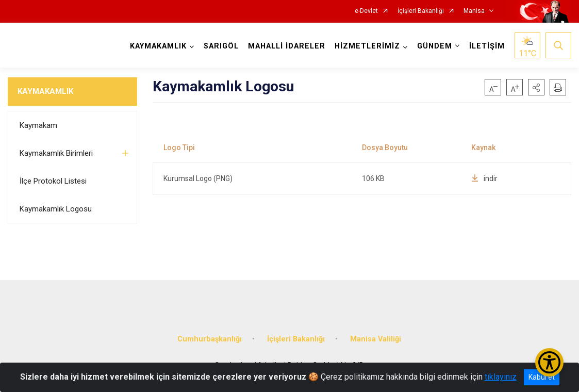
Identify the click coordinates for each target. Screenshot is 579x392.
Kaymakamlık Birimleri (56, 153)
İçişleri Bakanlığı (421, 11)
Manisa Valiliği (376, 338)
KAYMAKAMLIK (45, 91)
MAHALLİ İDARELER (287, 46)
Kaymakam (38, 125)
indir (484, 178)
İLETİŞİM (487, 46)
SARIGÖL (221, 46)
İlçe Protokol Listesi (53, 181)
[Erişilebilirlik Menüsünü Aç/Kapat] (549, 362)
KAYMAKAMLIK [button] (158, 46)
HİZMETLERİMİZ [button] (367, 46)
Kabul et (542, 377)
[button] (536, 87)
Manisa (474, 11)
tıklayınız (501, 377)
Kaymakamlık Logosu (56, 209)
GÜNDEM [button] (435, 46)
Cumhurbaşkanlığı (210, 338)
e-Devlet (366, 11)
